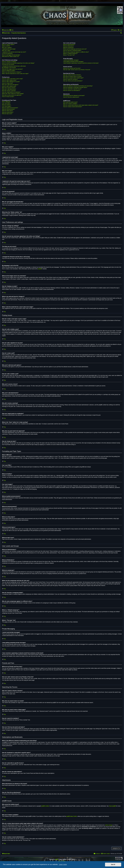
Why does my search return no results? (72, 76)
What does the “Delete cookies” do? (11, 56)
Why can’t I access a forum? (9, 88)
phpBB (40, 269)
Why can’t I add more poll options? (10, 85)
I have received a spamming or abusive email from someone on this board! (81, 63)
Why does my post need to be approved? (12, 95)
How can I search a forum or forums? (72, 75)
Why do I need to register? (8, 44)
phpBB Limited (45, 806)
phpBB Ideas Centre (72, 816)
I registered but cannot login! (9, 49)
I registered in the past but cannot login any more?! (14, 52)
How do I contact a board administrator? (73, 107)
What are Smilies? (6, 105)
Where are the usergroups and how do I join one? (75, 49)
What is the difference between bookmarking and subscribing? (78, 86)
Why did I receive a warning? (9, 91)
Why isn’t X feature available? (70, 104)
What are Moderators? (68, 46)
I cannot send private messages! (71, 60)
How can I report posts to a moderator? (11, 92)
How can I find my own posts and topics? (73, 81)
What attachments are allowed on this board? (74, 95)
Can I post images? (7, 106)
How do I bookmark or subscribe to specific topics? (75, 87)
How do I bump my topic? (8, 97)
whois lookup (109, 825)
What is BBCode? (6, 102)
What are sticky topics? (8, 111)
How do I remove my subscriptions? (72, 90)
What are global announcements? (10, 108)
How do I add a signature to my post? (11, 82)
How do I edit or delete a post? (9, 80)
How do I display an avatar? (9, 71)
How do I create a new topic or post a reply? (12, 79)
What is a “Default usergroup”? (70, 53)
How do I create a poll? (8, 83)
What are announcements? (8, 109)
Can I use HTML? (6, 103)
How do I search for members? (70, 79)
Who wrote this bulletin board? (70, 102)
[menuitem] (11, 30)
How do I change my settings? (9, 62)
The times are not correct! (8, 65)
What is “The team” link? (69, 55)
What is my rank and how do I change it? (12, 72)
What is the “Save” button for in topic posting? (13, 94)
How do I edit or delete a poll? (9, 86)
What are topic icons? (7, 114)
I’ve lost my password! (7, 53)
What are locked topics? (8, 112)
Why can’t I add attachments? (9, 89)
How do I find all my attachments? (71, 97)
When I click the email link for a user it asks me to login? (15, 74)
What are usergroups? (68, 48)
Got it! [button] (113, 865)
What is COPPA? (6, 46)
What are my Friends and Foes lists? (72, 68)
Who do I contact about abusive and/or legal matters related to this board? (81, 105)
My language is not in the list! (9, 68)
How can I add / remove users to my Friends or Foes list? (77, 70)
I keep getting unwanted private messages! (73, 62)
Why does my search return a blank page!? (73, 78)
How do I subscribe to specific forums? (72, 89)
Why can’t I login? (6, 50)
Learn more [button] (63, 864)
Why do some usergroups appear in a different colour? (76, 52)
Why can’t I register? (7, 48)
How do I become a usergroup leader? (72, 50)
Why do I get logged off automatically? (11, 55)
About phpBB (112, 806)
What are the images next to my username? (12, 69)
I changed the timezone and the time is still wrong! (14, 66)
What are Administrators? (69, 44)
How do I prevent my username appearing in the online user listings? (18, 63)
